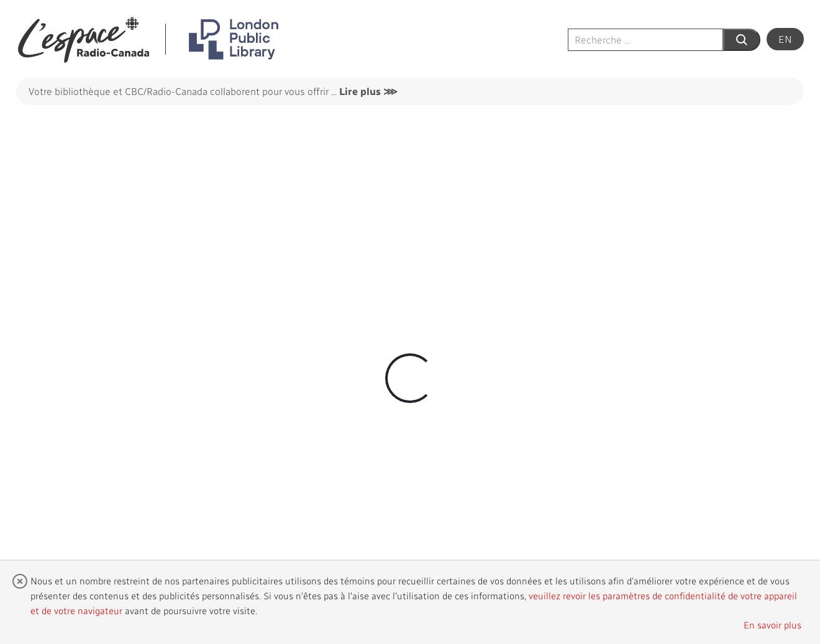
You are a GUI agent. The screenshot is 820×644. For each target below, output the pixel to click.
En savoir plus (772, 625)
